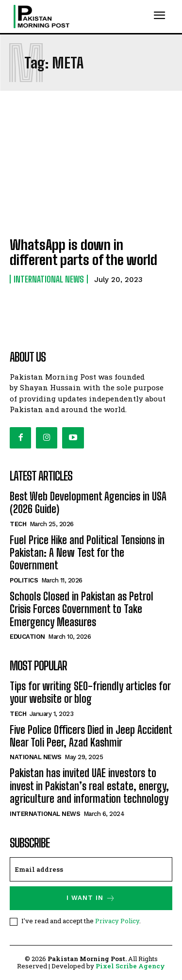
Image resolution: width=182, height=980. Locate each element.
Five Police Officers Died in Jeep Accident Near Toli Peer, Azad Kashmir (91, 736)
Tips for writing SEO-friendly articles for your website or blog (90, 692)
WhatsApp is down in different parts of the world (83, 252)
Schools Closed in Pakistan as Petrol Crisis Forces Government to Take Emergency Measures (82, 609)
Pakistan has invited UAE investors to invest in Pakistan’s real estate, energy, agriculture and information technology (89, 786)
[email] (91, 869)
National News (36, 757)
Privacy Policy (117, 921)
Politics (24, 580)
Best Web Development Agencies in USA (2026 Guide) (88, 503)
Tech (18, 524)
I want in (91, 898)
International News (49, 279)
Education (27, 637)
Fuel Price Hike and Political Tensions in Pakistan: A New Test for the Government (87, 553)
